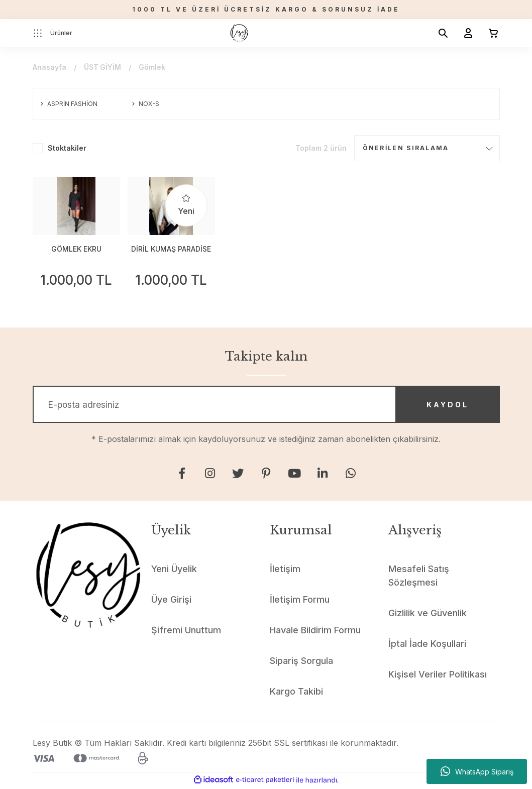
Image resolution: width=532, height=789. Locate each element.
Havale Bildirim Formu (315, 632)
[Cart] (489, 33)
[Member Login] (464, 33)
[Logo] (239, 33)
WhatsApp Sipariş (477, 771)
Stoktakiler (67, 148)
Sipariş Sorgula (301, 663)
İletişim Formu (300, 601)
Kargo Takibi (296, 693)
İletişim (285, 571)
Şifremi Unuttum (186, 632)
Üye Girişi (171, 601)
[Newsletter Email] (266, 405)
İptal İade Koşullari (427, 646)
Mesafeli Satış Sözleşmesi (419, 578)
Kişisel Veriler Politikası (438, 676)
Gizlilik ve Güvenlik (428, 615)
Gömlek (153, 68)
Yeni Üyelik (174, 571)
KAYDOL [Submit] (445, 405)
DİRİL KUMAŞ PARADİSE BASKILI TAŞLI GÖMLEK (171, 250)
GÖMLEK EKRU (76, 249)
